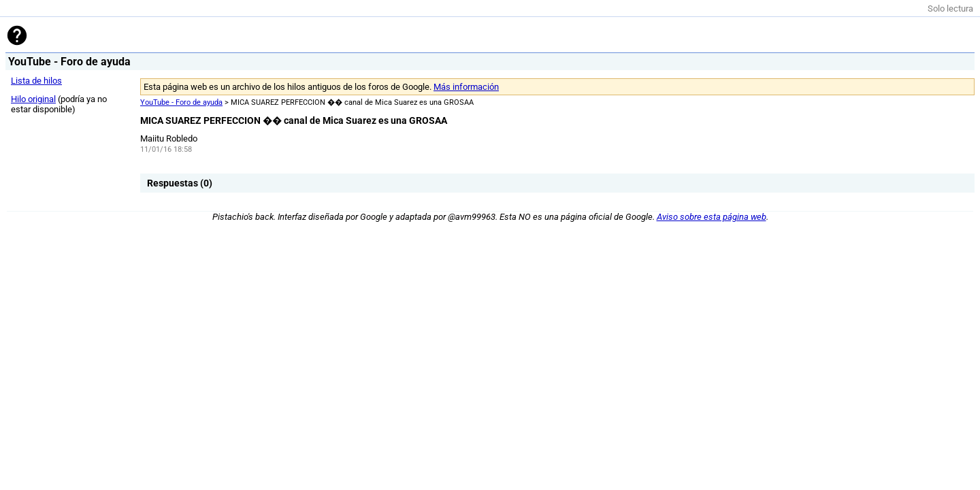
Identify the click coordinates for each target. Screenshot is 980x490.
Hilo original (33, 99)
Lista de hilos (36, 81)
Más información (466, 87)
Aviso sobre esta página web (712, 217)
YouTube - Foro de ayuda (181, 102)
